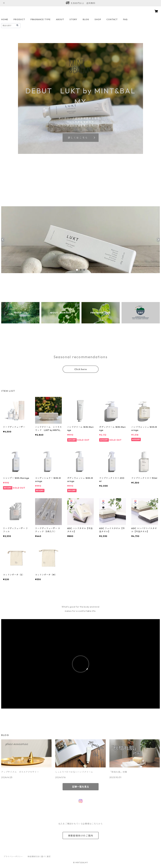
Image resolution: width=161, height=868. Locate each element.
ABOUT (60, 19)
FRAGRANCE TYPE (41, 19)
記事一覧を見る (81, 787)
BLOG (86, 19)
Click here (81, 369)
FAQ (125, 19)
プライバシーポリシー (13, 856)
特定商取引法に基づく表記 (39, 856)
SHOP (98, 19)
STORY (73, 19)
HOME (5, 19)
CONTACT (112, 19)
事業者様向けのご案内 (81, 836)
